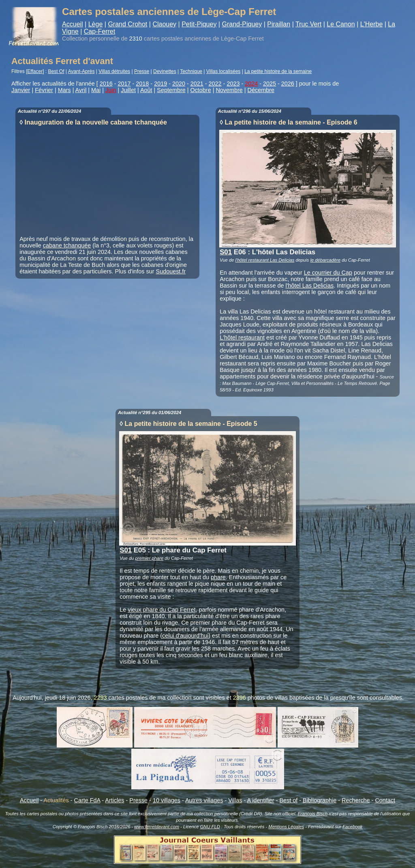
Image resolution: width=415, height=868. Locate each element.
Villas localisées (224, 71)
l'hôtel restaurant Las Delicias (265, 260)
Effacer (35, 71)
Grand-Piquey (242, 24)
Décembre (261, 90)
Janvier (21, 90)
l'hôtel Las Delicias (310, 286)
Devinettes (165, 71)
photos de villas (268, 698)
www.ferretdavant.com (157, 827)
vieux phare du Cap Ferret (162, 610)
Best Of (56, 71)
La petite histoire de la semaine (278, 71)
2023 (233, 84)
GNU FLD (210, 827)
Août (146, 90)
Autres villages (204, 800)
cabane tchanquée (67, 245)
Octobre (200, 90)
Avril (81, 90)
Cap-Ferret (99, 31)
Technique (191, 71)
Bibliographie (320, 800)
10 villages (167, 800)
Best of (288, 800)
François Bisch (313, 814)
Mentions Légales (286, 827)
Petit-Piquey (199, 24)
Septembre (171, 90)
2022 (215, 84)
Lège (96, 24)
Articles (114, 800)
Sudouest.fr (171, 271)
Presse (142, 71)
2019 (160, 84)
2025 (270, 84)
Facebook (352, 827)
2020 (179, 84)
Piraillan (279, 24)
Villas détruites (114, 71)
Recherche (356, 800)
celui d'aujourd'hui (185, 636)
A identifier (260, 800)
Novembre (229, 90)
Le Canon (341, 24)
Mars (64, 90)
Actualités (56, 800)
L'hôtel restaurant (242, 337)
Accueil (73, 24)
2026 (288, 84)
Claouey (164, 24)
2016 (106, 84)
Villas (235, 800)
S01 (226, 252)
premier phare (150, 558)
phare (218, 577)
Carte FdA (87, 800)
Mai (96, 90)
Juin (111, 90)
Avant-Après (81, 71)
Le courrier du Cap (328, 273)
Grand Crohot (127, 24)
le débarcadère (326, 260)
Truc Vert (308, 24)
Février (44, 90)
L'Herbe (372, 24)
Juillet (128, 90)
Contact (385, 800)
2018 (142, 84)
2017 (124, 84)
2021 (197, 84)
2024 (251, 84)
